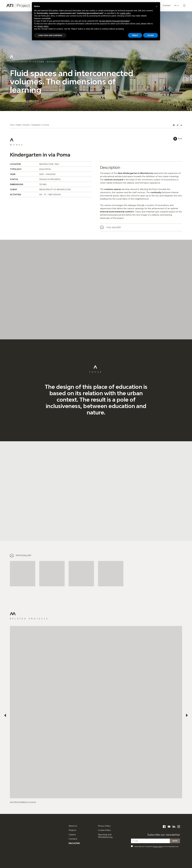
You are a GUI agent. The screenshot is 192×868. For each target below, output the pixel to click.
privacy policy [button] (43, 26)
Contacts (73, 839)
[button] (184, 6)
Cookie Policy (104, 830)
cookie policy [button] (125, 13)
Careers (72, 835)
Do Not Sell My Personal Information (114, 21)
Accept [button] (151, 35)
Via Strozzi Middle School (23, 802)
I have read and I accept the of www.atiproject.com (155, 846)
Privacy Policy (104, 826)
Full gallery (114, 227)
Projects (72, 830)
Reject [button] (135, 35)
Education (26, 125)
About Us (73, 826)
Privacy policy (158, 846)
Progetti (18, 125)
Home (12, 125)
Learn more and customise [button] (50, 35)
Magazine (74, 843)
